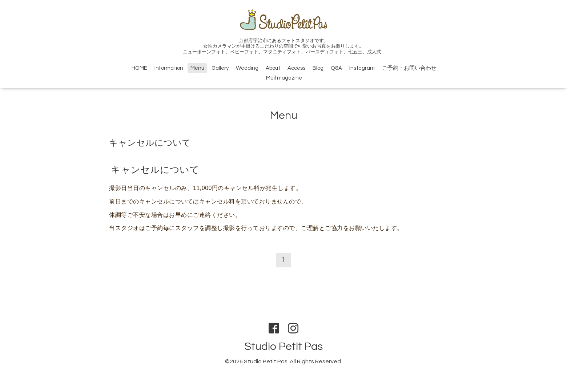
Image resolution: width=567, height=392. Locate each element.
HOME (139, 68)
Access (296, 68)
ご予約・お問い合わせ (409, 68)
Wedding (247, 68)
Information (169, 68)
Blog (318, 68)
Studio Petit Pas (283, 346)
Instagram (362, 68)
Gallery (220, 68)
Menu (197, 68)
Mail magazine (284, 78)
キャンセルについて (155, 170)
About (273, 68)
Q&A (336, 68)
